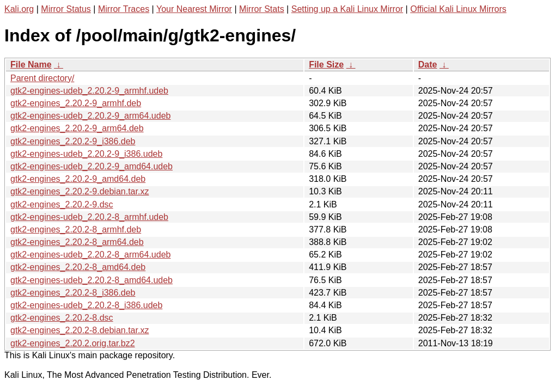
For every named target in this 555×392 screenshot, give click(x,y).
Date (428, 65)
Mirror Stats (262, 9)
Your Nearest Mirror (194, 9)
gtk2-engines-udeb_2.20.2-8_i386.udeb (86, 305)
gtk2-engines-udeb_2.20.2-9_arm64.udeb (90, 116)
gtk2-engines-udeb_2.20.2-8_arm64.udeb (90, 255)
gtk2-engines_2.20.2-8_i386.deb (73, 293)
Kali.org (19, 9)
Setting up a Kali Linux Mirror (347, 9)
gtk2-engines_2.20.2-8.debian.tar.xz (80, 330)
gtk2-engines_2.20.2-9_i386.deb (73, 141)
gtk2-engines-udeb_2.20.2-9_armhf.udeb (89, 91)
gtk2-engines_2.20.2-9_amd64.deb (78, 179)
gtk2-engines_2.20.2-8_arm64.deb (77, 242)
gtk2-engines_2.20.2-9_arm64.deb (77, 128)
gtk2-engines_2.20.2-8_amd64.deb (78, 267)
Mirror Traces (124, 9)
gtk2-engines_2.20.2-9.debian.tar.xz (80, 191)
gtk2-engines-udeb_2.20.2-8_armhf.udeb (89, 217)
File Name (31, 65)
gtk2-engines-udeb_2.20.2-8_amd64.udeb (92, 280)
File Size (326, 65)
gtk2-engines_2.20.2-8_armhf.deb (76, 229)
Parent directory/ (42, 78)
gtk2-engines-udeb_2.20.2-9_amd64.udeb (92, 166)
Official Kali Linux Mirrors (458, 9)
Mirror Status (66, 9)
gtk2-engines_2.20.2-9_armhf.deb (76, 103)
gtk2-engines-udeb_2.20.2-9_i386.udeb (86, 154)
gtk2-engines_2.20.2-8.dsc (62, 318)
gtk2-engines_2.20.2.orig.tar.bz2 (73, 343)
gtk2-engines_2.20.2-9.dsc (62, 204)
